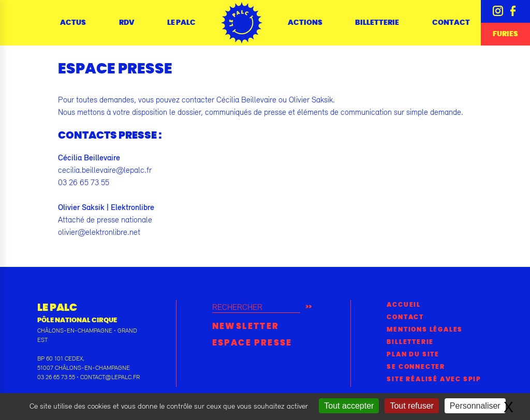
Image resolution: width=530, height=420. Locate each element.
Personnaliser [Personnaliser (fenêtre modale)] (475, 406)
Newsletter (246, 326)
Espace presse (252, 343)
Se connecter (416, 367)
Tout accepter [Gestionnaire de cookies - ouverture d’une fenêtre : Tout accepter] (349, 406)
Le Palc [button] (181, 23)
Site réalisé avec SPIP (434, 379)
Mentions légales (425, 329)
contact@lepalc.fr (110, 377)
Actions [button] (305, 23)
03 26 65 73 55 (56, 377)
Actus (73, 23)
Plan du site (413, 354)
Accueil (404, 305)
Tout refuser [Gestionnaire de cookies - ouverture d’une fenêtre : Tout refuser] (411, 406)
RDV (127, 23)
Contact (451, 23)
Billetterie (377, 23)
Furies (505, 34)
